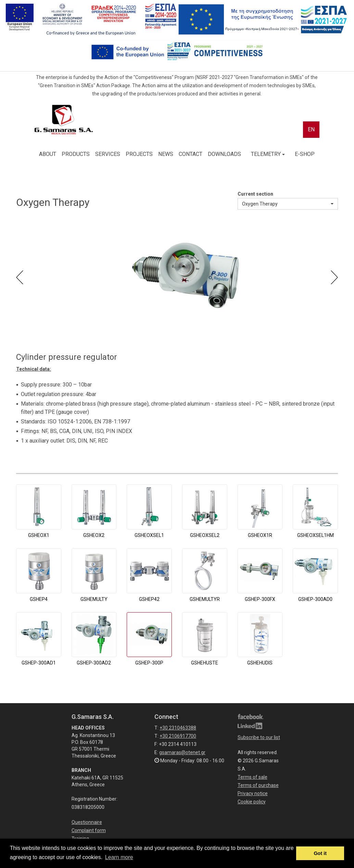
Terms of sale (252, 777)
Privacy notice (253, 793)
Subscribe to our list (259, 737)
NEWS (166, 154)
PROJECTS (139, 154)
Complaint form (89, 830)
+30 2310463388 (178, 728)
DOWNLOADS (224, 154)
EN (311, 129)
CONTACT (191, 154)
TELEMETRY (268, 154)
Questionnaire (87, 822)
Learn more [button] (119, 857)
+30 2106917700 (178, 736)
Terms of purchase (258, 785)
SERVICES (108, 154)
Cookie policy (252, 802)
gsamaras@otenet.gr (182, 752)
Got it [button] (320, 853)
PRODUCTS (76, 154)
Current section (255, 194)
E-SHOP (305, 154)
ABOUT (48, 154)
